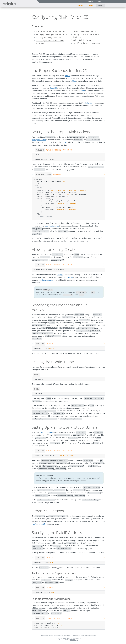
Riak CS (100, 5)
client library (68, 277)
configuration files (39, 524)
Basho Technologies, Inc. (74, 638)
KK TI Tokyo (74, 640)
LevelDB (54, 88)
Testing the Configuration (84, 31)
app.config (68, 150)
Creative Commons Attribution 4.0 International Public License (77, 635)
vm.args (50, 344)
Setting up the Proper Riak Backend (51, 34)
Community (91, 2)
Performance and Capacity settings (54, 573)
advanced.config (54, 150)
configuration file (39, 140)
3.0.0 (21, 17)
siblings (60, 275)
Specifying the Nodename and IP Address (50, 42)
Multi (74, 81)
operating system (52, 226)
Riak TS (90, 5)
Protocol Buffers (46, 432)
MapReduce (89, 103)
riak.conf (40, 150)
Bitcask (67, 76)
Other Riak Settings (81, 40)
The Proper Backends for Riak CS (50, 31)
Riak (9, 17)
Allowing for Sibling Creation (48, 38)
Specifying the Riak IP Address (86, 43)
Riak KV (80, 5)
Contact (100, 2)
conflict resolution (46, 280)
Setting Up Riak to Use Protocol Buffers (87, 36)
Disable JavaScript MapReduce (51, 599)
